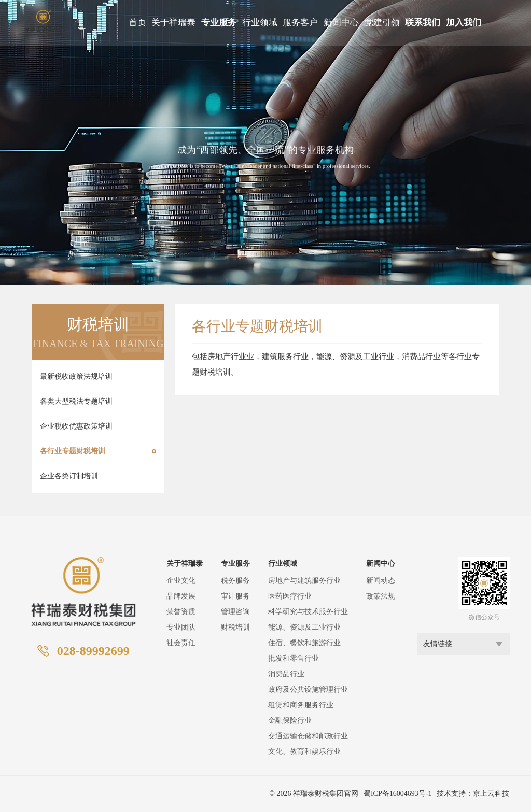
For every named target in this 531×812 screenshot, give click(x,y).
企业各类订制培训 (69, 476)
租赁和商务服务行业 (301, 705)
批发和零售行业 (294, 658)
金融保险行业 (290, 721)
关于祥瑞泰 (173, 23)
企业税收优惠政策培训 (76, 426)
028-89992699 (93, 651)
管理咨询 (235, 612)
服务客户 (300, 23)
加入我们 (464, 23)
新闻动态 (381, 581)
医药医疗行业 (290, 596)
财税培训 (235, 627)
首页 (137, 23)
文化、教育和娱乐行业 (304, 752)
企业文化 (181, 581)
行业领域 (260, 23)
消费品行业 (286, 674)
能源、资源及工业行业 (304, 627)
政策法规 (381, 596)
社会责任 (181, 643)
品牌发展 (181, 596)
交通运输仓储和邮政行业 (308, 736)
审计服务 (235, 596)
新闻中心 (341, 23)
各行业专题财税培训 (73, 451)
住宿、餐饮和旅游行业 (304, 643)
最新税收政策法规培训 (76, 376)
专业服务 (219, 23)
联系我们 (423, 23)
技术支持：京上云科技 (473, 794)
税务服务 (235, 581)
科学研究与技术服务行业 (308, 612)
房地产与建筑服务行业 (304, 581)
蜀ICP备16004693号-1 (397, 794)
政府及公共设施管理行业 (308, 689)
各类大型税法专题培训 (76, 401)
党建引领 (382, 23)
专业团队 (181, 627)
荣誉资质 (181, 612)
